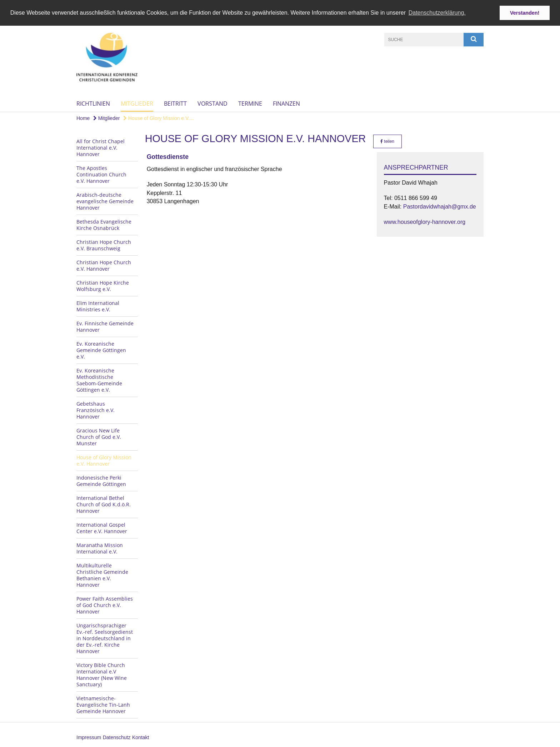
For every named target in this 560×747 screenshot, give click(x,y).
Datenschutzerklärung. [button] (437, 13)
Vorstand (212, 103)
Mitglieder (137, 103)
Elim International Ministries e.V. (98, 306)
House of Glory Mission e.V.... (159, 118)
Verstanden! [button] (525, 13)
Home (83, 118)
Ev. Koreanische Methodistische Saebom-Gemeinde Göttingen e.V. (99, 380)
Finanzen (286, 103)
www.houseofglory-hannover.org (425, 222)
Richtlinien (93, 103)
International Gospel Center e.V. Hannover (102, 528)
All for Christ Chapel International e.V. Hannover (101, 147)
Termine (250, 103)
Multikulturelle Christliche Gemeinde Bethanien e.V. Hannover (102, 575)
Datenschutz (117, 737)
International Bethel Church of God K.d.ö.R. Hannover (104, 504)
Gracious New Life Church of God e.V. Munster (99, 437)
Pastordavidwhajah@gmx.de (440, 206)
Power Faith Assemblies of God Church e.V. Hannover (105, 605)
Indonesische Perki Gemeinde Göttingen (101, 480)
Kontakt (141, 737)
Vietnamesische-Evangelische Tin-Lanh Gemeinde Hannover (103, 704)
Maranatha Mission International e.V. (100, 548)
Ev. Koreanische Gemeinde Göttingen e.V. (101, 350)
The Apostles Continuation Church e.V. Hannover (101, 174)
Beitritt (175, 103)
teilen (387, 141)
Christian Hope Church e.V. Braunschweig (104, 245)
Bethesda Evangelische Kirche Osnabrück (104, 224)
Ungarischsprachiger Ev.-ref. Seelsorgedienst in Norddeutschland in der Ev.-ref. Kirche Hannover (105, 638)
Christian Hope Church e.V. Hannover (104, 265)
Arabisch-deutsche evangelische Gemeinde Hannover (105, 201)
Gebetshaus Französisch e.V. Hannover (96, 410)
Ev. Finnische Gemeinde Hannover (105, 326)
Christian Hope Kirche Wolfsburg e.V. (103, 285)
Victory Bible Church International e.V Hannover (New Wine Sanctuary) (102, 674)
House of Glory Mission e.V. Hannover (104, 460)
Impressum (89, 737)
